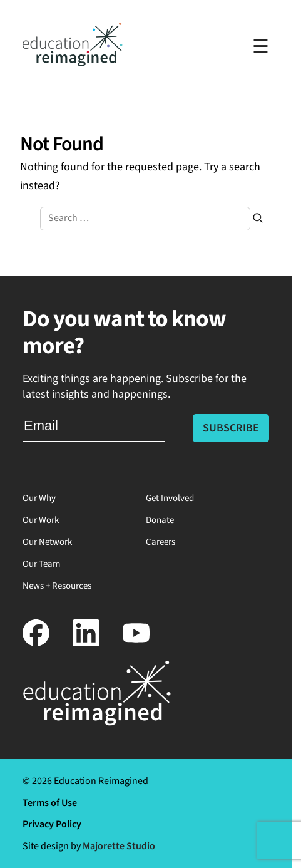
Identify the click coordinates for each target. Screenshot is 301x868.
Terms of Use (50, 803)
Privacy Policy (52, 824)
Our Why (39, 498)
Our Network (47, 542)
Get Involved (170, 498)
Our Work (41, 520)
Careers (161, 542)
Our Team (41, 564)
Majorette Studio (119, 846)
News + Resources (57, 586)
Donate (160, 520)
